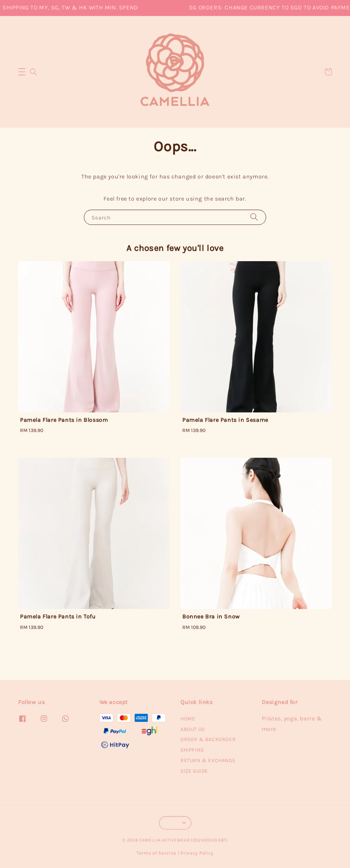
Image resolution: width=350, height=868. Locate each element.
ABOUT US (193, 729)
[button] (22, 72)
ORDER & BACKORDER (208, 739)
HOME (188, 719)
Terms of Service (156, 853)
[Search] (254, 217)
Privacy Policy (197, 853)
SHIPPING (192, 750)
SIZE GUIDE (194, 771)
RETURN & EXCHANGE (208, 760)
